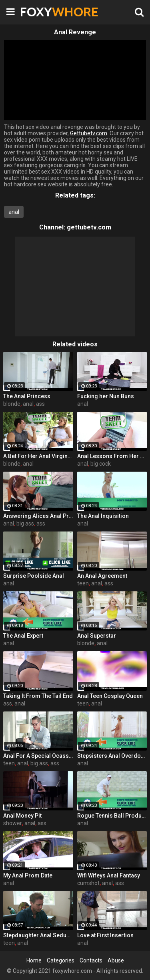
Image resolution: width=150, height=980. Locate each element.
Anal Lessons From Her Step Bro (112, 456)
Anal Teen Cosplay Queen (110, 696)
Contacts (91, 960)
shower (13, 823)
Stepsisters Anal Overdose (112, 756)
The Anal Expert (23, 636)
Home (34, 960)
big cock (101, 464)
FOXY (40, 12)
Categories (61, 960)
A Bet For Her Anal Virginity (38, 456)
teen (83, 583)
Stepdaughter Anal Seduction (38, 935)
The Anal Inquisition (103, 516)
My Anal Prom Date (28, 875)
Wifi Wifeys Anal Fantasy (109, 875)
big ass (25, 524)
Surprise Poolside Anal (34, 576)
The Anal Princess (27, 396)
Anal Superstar (97, 636)
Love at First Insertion (105, 935)
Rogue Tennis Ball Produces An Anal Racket (112, 816)
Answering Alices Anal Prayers (38, 516)
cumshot (88, 883)
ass (40, 404)
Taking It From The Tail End (38, 696)
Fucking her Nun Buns (106, 396)
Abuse (116, 960)
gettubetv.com (89, 227)
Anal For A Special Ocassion (38, 756)
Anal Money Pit (22, 816)
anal (14, 212)
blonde (12, 404)
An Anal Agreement (102, 576)
